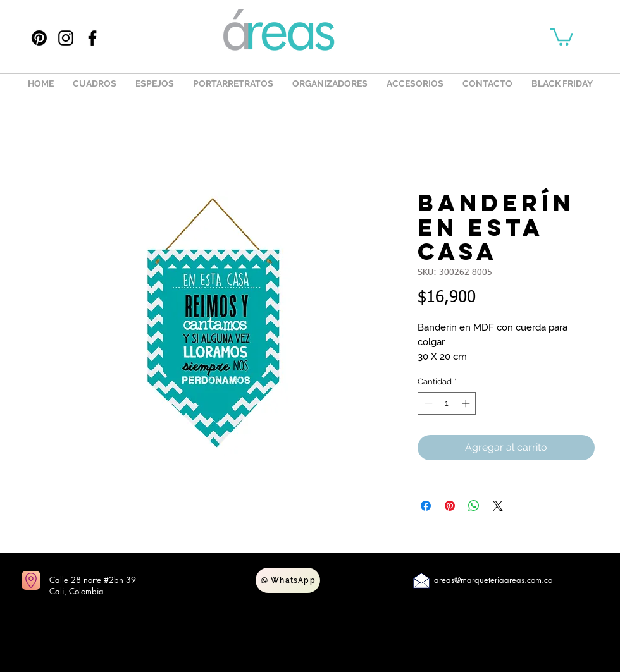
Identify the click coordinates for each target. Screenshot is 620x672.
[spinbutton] (447, 403)
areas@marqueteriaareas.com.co (493, 580)
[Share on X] (498, 506)
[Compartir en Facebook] (426, 506)
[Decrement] (427, 403)
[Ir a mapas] (31, 580)
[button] (562, 36)
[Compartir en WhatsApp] (474, 506)
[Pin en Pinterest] (450, 506)
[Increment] (467, 403)
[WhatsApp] (288, 580)
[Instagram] (66, 38)
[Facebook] (92, 38)
